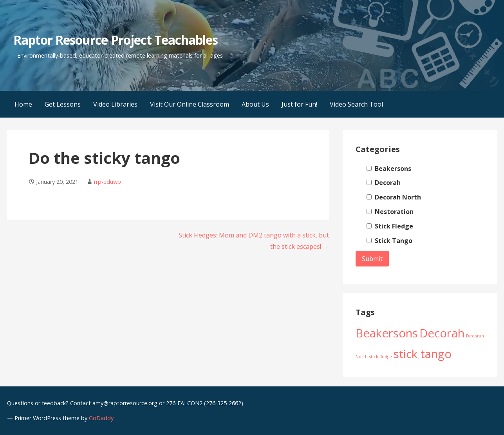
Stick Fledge (390, 226)
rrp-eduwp (107, 182)
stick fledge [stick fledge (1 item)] (381, 357)
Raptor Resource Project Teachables (116, 40)
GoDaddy (101, 418)
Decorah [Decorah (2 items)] (442, 333)
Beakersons (389, 169)
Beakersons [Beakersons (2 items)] (387, 333)
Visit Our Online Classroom (190, 104)
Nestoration (390, 212)
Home (23, 104)
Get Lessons (63, 104)
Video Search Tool (356, 104)
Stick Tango (389, 241)
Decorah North (394, 197)
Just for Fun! (299, 104)
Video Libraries (115, 104)
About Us (255, 104)
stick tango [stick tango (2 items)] (423, 354)
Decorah (384, 183)
